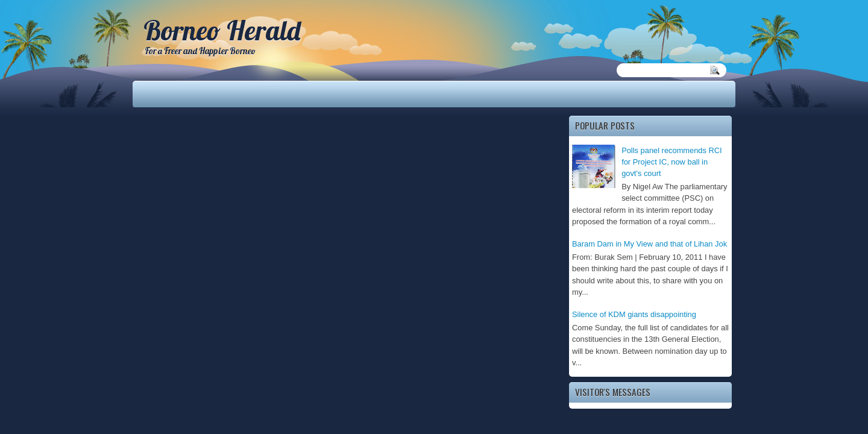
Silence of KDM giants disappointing (634, 314)
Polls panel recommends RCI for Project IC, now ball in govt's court (672, 162)
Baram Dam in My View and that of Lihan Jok (649, 244)
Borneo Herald (222, 30)
